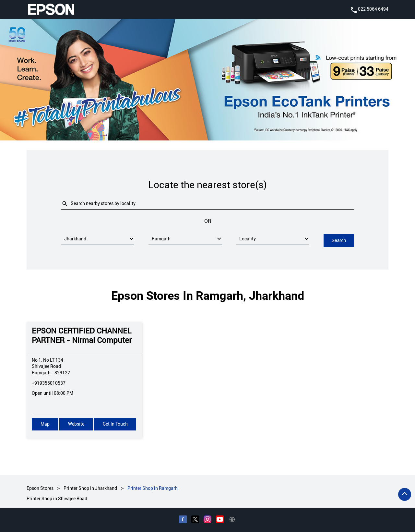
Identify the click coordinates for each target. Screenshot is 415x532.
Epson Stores (41, 488)
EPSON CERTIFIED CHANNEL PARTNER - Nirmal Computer (82, 335)
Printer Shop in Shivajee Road (57, 498)
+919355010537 (49, 383)
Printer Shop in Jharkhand (90, 488)
